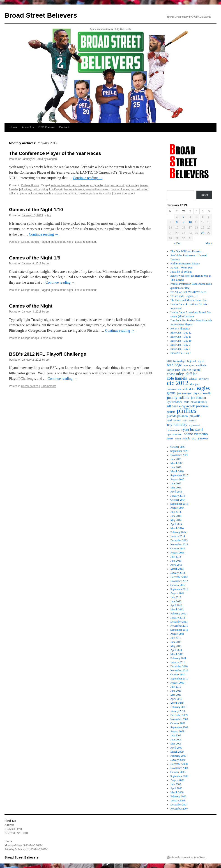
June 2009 (176, 740)
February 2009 (178, 756)
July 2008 (176, 784)
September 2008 (179, 776)
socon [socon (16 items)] (178, 439)
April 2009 (176, 748)
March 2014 (177, 528)
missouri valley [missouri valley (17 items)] (199, 402)
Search (204, 195)
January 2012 (178, 618)
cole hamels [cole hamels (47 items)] (177, 378)
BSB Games (46, 127)
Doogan (52, 159)
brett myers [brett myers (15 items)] (189, 365)
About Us (28, 127)
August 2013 (177, 553)
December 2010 (179, 666)
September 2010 (179, 679)
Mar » (209, 243)
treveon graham (88, 194)
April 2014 (176, 524)
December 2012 (179, 577)
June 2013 (176, 561)
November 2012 (179, 581)
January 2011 (178, 662)
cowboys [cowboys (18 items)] (204, 379)
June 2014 (176, 516)
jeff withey (25, 189)
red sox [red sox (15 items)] (192, 421)
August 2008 (177, 780)
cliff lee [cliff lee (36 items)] (191, 374)
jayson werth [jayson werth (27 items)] (202, 393)
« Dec (177, 243)
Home (13, 127)
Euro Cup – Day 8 (180, 349)
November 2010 (179, 670)
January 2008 (178, 800)
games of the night (62, 242)
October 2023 (178, 447)
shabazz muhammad (65, 194)
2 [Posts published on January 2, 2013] (184, 217)
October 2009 (178, 723)
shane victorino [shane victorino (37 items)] (196, 434)
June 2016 (176, 467)
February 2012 (178, 614)
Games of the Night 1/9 (35, 258)
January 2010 (178, 711)
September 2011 (179, 630)
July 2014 (176, 512)
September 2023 (179, 451)
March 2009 (177, 752)
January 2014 (178, 536)
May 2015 (176, 488)
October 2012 (178, 585)
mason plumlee (120, 189)
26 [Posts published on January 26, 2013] (203, 233)
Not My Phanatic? (180, 329)
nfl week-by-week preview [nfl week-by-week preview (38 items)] (188, 406)
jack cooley (132, 185)
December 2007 (179, 805)
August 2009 (177, 731)
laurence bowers (74, 189)
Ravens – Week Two (182, 268)
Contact (64, 127)
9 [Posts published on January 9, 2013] (184, 222)
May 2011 (176, 646)
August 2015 (177, 479)
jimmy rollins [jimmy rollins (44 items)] (178, 397)
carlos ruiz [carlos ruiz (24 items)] (174, 370)
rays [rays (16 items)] (185, 420)
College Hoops (30, 185)
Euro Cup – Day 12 (181, 333)
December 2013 (179, 540)
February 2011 (178, 658)
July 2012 (176, 597)
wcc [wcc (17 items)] (194, 439)
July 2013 (176, 557)
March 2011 (177, 654)
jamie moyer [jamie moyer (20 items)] (184, 393)
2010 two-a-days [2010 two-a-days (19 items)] (176, 361)
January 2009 (178, 760)
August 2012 (177, 593)
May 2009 (176, 744)
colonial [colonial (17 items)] (193, 379)
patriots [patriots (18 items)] (171, 412)
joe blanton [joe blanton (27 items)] (198, 398)
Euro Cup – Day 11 (181, 337)
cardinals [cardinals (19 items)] (201, 365)
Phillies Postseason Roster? (185, 264)
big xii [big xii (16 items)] (201, 361)
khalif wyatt (56, 189)
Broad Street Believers (41, 15)
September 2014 (179, 504)
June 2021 (176, 459)
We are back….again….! (184, 296)
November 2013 (179, 544)
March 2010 (177, 703)
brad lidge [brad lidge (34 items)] (174, 365)
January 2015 (178, 496)
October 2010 (178, 674)
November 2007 (179, 809)
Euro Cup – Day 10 (181, 341)
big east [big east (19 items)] (192, 361)
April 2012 (176, 605)
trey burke (105, 194)
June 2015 (176, 483)
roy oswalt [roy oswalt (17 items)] (195, 425)
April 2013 (176, 565)
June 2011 (176, 642)
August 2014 (177, 508)
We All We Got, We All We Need (188, 292)
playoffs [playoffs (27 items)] (195, 416)
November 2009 (179, 719)
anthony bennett (60, 185)
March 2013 (177, 569)
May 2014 (176, 520)
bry (49, 215)
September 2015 (179, 475)
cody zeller (97, 185)
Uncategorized (30, 386)
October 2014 (178, 500)
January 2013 (178, 573)
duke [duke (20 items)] (192, 389)
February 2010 (178, 707)
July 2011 (176, 638)
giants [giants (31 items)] (171, 393)
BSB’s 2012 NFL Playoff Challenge (48, 354)
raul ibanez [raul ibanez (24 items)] (174, 420)
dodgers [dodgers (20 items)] (195, 384)
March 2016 (177, 471)
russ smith (45, 194)
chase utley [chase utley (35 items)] (175, 374)
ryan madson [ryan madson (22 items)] (175, 434)
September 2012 (179, 589)
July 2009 (176, 735)
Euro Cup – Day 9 (180, 345)
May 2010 (176, 695)
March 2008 (177, 792)
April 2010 (176, 699)
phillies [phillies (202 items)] (186, 411)
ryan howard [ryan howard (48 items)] (192, 429)
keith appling (40, 189)
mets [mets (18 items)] (186, 402)
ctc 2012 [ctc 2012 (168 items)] (178, 383)
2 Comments (48, 386)
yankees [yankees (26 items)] (203, 438)
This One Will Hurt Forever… (187, 251)
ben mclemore (80, 185)
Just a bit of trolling (181, 272)
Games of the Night (31, 306)
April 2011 (176, 650)
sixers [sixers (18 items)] (170, 439)
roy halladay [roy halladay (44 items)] (177, 425)
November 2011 (179, 626)
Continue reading (88, 178)
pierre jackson (29, 194)
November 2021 (179, 455)
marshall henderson (97, 189)
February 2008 (178, 796)
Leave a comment (124, 194)
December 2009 (179, 715)
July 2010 (176, 687)
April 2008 (176, 788)
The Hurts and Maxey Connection (189, 300)
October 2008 (178, 772)
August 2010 (177, 683)
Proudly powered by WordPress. (189, 857)
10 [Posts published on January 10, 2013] (190, 222)
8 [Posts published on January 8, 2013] (177, 222)
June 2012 (176, 601)
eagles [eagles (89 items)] (203, 388)
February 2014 (178, 532)
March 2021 (177, 463)
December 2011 (179, 622)
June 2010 (176, 691)
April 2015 (176, 492)
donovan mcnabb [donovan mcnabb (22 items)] (177, 389)
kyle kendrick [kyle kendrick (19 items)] (174, 402)
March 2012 (177, 609)
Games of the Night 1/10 (36, 209)
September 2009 (179, 727)
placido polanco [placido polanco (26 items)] (177, 416)
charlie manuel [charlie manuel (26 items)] (192, 370)
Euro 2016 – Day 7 (181, 353)
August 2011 (177, 634)
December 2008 (179, 764)
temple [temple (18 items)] (186, 439)
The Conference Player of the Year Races (55, 153)
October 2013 (178, 548)
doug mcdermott (114, 185)
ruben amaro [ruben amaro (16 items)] (173, 430)
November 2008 (179, 768)
